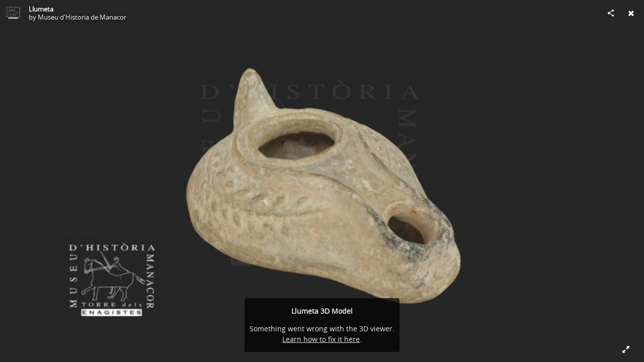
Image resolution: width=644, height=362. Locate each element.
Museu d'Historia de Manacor (82, 17)
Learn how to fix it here (321, 339)
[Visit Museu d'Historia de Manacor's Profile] (13, 13)
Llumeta (41, 9)
